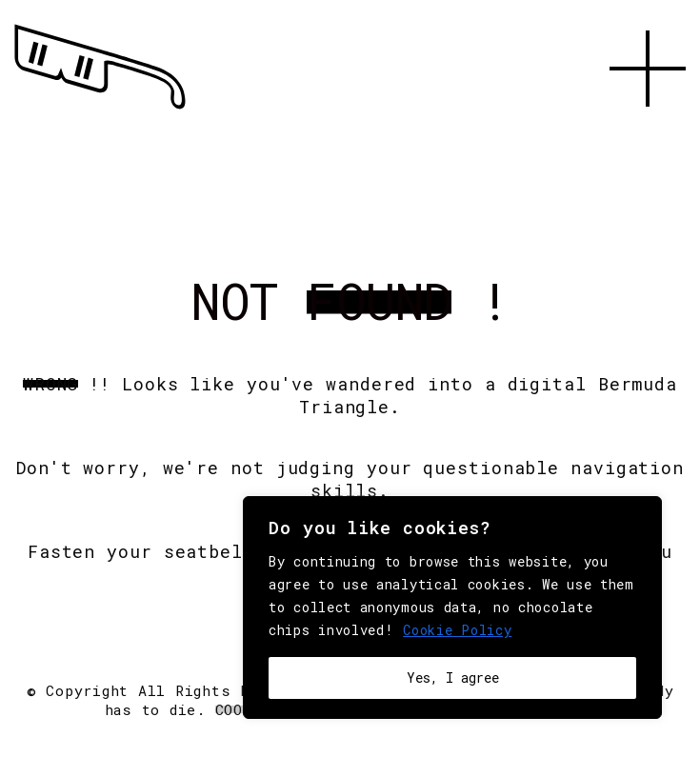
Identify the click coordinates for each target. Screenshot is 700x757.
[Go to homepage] (100, 110)
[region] (452, 608)
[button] (648, 129)
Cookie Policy (457, 630)
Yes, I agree (453, 677)
